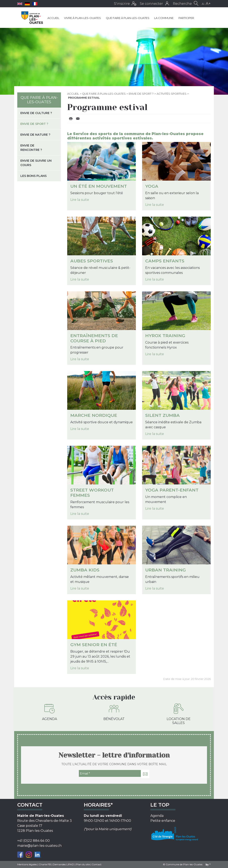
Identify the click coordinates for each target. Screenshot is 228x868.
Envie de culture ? (36, 113)
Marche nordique (94, 415)
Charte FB (45, 864)
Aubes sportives (92, 261)
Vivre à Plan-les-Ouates (82, 18)
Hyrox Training (165, 336)
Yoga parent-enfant (172, 490)
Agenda (50, 712)
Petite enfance (163, 821)
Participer (186, 18)
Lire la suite (80, 200)
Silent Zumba (162, 415)
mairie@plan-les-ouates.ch (39, 846)
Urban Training (165, 570)
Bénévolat (114, 712)
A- (203, 4)
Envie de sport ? (141, 94)
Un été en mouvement (99, 186)
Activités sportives (172, 94)
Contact (97, 864)
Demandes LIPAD (63, 864)
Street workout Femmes (92, 493)
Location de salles (179, 714)
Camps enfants (165, 261)
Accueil (53, 18)
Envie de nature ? (35, 135)
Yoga (152, 186)
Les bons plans (33, 176)
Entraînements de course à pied (94, 338)
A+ (208, 4)
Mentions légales (27, 864)
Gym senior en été (94, 645)
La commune (164, 18)
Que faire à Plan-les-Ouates (128, 18)
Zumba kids (85, 570)
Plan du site (83, 864)
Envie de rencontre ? (31, 148)
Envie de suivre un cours (36, 163)
